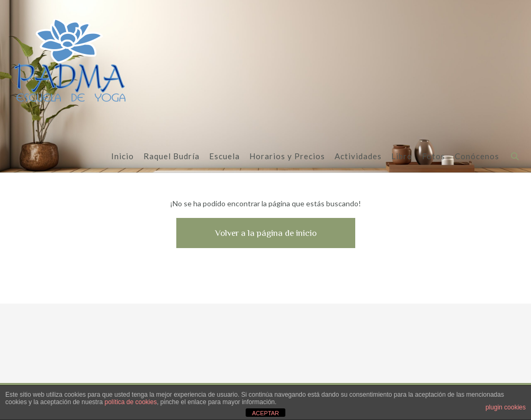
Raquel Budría (172, 157)
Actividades (358, 157)
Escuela (224, 157)
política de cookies (130, 402)
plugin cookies (506, 407)
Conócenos (477, 157)
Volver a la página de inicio (266, 233)
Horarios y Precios (287, 157)
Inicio (123, 157)
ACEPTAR (265, 413)
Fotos (434, 157)
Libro (402, 157)
